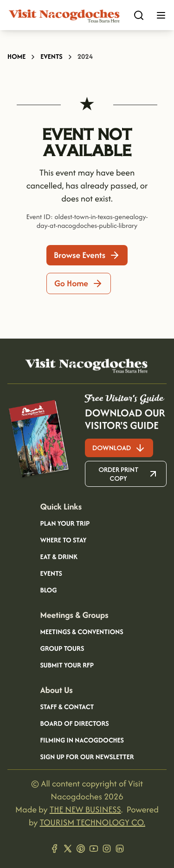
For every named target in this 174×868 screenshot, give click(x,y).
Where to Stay (63, 541)
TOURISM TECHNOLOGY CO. (93, 822)
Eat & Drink (59, 557)
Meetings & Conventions (81, 632)
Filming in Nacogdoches (82, 741)
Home (16, 57)
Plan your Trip (65, 524)
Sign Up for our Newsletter (87, 757)
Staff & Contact (67, 707)
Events (51, 57)
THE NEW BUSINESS (85, 809)
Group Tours (62, 649)
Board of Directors (74, 724)
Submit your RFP (67, 666)
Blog (48, 591)
